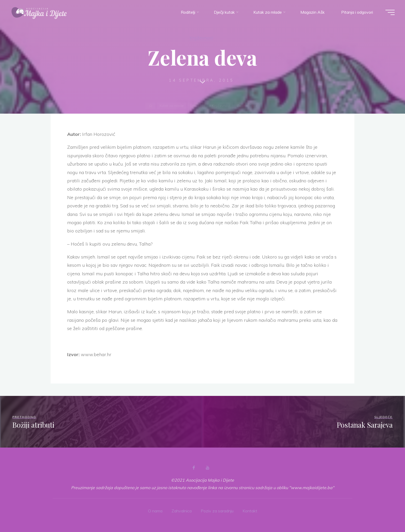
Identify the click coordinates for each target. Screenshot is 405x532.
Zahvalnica (182, 511)
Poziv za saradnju (217, 511)
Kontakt (250, 511)
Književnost (201, 38)
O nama (155, 511)
